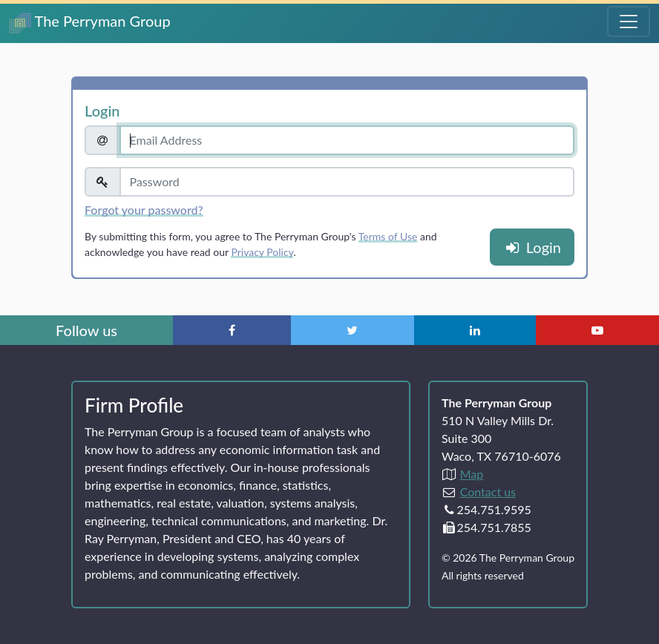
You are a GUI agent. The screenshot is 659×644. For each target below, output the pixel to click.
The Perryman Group (90, 23)
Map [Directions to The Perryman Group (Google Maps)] (472, 474)
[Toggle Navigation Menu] (629, 22)
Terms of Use (388, 236)
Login (532, 247)
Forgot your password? (144, 210)
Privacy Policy (262, 252)
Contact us (488, 492)
